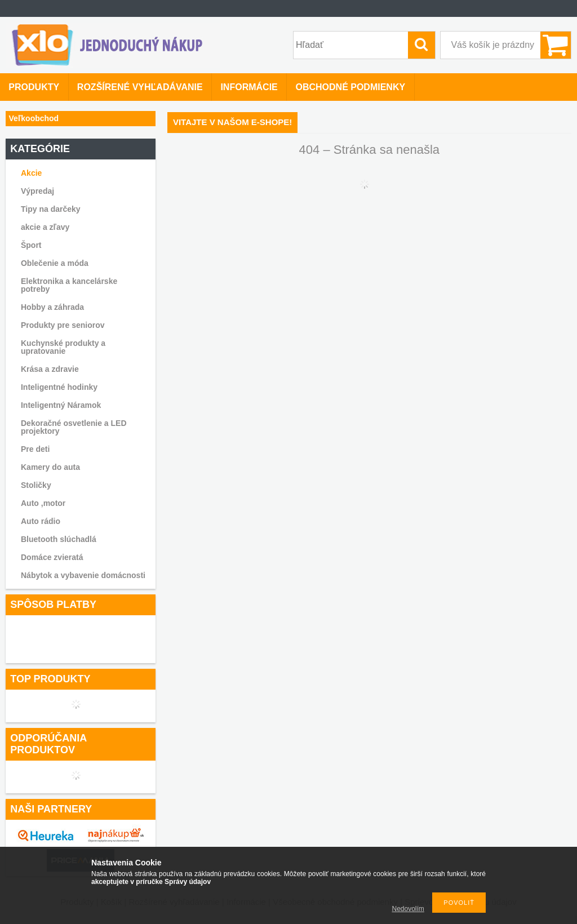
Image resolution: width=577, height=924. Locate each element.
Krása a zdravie (50, 369)
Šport (31, 245)
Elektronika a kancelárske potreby (69, 285)
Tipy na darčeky (51, 209)
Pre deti (35, 449)
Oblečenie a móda (55, 263)
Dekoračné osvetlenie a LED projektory (74, 427)
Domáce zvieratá (52, 557)
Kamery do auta (50, 467)
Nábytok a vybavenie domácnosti (83, 575)
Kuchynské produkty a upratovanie (63, 347)
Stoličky (36, 485)
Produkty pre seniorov (63, 325)
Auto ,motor (43, 503)
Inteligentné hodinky (59, 387)
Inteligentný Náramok (61, 405)
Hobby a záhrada (52, 307)
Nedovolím (408, 909)
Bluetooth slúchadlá (59, 539)
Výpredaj (37, 191)
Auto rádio (41, 521)
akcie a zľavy (45, 227)
